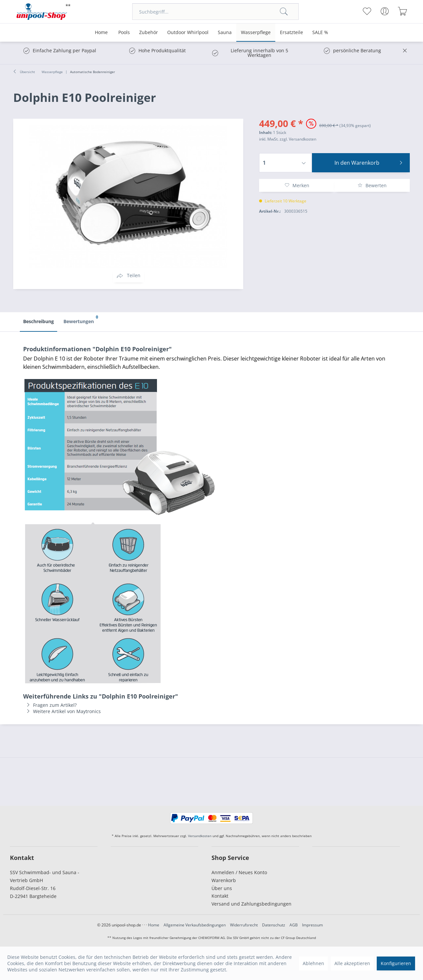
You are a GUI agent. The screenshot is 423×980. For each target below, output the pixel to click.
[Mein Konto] (385, 11)
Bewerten (372, 185)
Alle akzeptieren (352, 963)
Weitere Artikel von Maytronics (62, 711)
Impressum (312, 925)
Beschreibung (38, 321)
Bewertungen (80, 319)
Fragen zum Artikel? (50, 705)
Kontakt (220, 896)
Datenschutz (274, 925)
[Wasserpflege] (256, 33)
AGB (294, 925)
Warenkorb (224, 880)
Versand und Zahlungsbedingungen (251, 904)
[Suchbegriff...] (215, 12)
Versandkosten (200, 836)
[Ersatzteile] (291, 33)
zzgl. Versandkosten (298, 139)
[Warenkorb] (402, 11)
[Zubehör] (149, 33)
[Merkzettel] (367, 11)
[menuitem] (215, 12)
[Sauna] (225, 33)
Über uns (222, 888)
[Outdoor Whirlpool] (188, 33)
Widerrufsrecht (244, 925)
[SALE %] (320, 33)
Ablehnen (313, 963)
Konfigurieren (396, 963)
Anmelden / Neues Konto (239, 872)
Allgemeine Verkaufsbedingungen (195, 925)
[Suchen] (284, 12)
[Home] (101, 33)
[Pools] (124, 33)
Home (154, 925)
